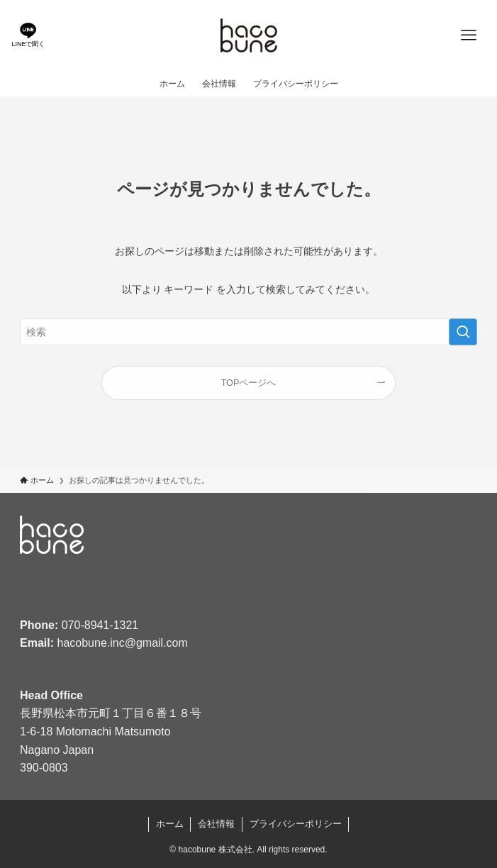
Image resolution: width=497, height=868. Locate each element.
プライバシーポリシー (296, 824)
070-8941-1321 (100, 625)
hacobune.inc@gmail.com (123, 643)
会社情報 (216, 824)
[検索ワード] (248, 332)
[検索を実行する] (463, 332)
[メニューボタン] (469, 35)
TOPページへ (249, 383)
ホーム (170, 824)
